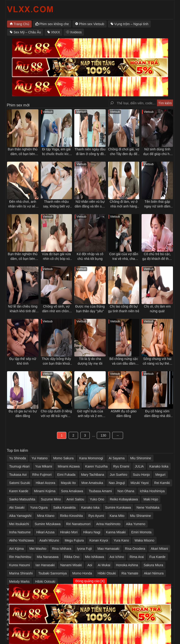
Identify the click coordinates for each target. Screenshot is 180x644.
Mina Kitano (46, 516)
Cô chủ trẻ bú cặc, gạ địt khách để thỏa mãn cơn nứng (157, 257)
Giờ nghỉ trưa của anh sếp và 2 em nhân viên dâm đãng (90, 414)
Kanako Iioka (159, 466)
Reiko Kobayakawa (124, 499)
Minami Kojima (45, 491)
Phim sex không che (54, 24)
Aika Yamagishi (20, 516)
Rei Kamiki (162, 483)
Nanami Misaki (71, 565)
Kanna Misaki (116, 532)
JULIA (139, 466)
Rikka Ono (72, 557)
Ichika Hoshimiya (152, 491)
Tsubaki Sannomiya (52, 573)
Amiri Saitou (75, 499)
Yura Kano (121, 540)
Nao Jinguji (117, 483)
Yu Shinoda (18, 458)
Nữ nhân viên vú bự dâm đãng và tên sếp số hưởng (90, 204)
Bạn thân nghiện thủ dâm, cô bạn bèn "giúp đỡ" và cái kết (23, 152)
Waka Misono (144, 540)
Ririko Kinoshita (71, 516)
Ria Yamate (130, 573)
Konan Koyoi (99, 540)
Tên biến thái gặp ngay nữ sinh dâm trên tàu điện (157, 204)
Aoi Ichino (117, 557)
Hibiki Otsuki (107, 573)
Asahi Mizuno (49, 540)
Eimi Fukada (66, 475)
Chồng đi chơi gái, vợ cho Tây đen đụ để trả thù (124, 152)
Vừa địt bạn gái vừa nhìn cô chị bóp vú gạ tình (56, 257)
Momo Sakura (63, 458)
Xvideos (76, 32)
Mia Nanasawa (48, 557)
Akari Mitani (159, 549)
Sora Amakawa (72, 491)
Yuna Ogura (39, 507)
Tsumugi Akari (19, 466)
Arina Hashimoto (108, 524)
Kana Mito (117, 516)
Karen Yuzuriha (96, 466)
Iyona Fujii (84, 549)
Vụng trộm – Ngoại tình (131, 24)
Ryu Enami (121, 466)
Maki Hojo (151, 499)
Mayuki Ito (68, 483)
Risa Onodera (135, 549)
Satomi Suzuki (20, 483)
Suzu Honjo (141, 475)
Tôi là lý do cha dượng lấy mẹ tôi (90, 361)
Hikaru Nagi (92, 532)
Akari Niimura (154, 573)
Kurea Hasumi (20, 565)
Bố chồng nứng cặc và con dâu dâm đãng (124, 361)
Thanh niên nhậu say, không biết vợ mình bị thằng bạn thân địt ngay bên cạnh (56, 204)
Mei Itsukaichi (19, 524)
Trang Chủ (21, 24)
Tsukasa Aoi (18, 475)
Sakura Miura (153, 565)
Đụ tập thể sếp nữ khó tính (23, 361)
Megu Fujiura (74, 540)
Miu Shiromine (141, 458)
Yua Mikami (44, 466)
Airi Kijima (16, 549)
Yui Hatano (40, 458)
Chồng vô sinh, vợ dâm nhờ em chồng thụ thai (56, 309)
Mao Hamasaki (108, 549)
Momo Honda (82, 573)
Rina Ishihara (62, 549)
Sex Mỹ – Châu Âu (27, 32)
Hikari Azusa (45, 532)
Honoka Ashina (127, 565)
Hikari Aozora (45, 483)
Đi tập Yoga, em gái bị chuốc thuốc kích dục (56, 152)
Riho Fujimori (42, 475)
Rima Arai (137, 557)
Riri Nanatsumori (78, 524)
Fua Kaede (158, 557)
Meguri (160, 475)
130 (103, 435)
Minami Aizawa (69, 466)
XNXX (56, 32)
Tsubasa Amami (100, 491)
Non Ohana (126, 491)
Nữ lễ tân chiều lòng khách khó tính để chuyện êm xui (23, 309)
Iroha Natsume (20, 532)
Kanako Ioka (90, 507)
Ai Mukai (104, 565)
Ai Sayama (117, 458)
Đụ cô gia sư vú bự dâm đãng (23, 414)
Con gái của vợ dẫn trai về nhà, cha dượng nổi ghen (124, 257)
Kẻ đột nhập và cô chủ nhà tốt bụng (90, 256)
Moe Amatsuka (92, 483)
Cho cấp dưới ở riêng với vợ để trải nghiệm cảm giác (56, 414)
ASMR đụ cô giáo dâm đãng (124, 414)
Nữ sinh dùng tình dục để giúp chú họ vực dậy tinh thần (157, 152)
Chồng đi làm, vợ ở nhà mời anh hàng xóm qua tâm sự (124, 204)
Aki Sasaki (17, 507)
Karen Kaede (19, 491)
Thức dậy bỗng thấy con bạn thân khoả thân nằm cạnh (56, 361)
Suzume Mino (51, 499)
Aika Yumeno (136, 524)
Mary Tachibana (93, 475)
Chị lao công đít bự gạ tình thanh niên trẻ (124, 309)
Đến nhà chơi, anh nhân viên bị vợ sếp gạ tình (23, 204)
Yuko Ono (97, 499)
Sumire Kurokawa (118, 507)
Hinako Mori (69, 532)
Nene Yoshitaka (148, 507)
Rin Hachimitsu (20, 557)
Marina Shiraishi (21, 573)
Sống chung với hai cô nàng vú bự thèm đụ (157, 361)
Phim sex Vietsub (92, 24)
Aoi (90, 565)
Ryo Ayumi (96, 516)
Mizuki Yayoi (140, 483)
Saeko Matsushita (22, 499)
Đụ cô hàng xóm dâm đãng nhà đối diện (157, 414)
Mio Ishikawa (95, 557)
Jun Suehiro (118, 475)
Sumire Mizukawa (48, 524)
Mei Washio (38, 549)
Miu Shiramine (141, 516)
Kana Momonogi (91, 458)
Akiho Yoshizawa (21, 540)
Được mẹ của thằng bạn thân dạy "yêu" (90, 309)
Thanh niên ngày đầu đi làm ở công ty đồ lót (90, 152)
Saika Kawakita (64, 507)
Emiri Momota (141, 532)
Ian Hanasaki (45, 565)
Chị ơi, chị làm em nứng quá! (157, 309)
